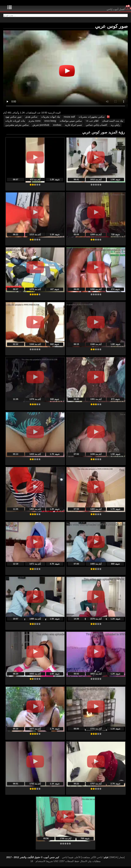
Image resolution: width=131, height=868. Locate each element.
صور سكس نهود (13, 118)
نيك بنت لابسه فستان (113, 122)
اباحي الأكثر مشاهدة (92, 859)
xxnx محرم (35, 122)
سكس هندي (31, 118)
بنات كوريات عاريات (15, 122)
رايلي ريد (115, 126)
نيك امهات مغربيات (51, 118)
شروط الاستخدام (44, 863)
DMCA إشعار (117, 859)
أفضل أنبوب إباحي (119, 9)
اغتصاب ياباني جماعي (96, 126)
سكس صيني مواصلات (71, 122)
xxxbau (57, 126)
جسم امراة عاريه (74, 126)
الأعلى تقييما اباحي (71, 859)
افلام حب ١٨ (92, 122)
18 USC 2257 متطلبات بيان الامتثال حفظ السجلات (65, 863)
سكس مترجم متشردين (17, 126)
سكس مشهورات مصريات (92, 118)
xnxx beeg (50, 122)
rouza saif (69, 118)
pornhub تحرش (41, 126)
